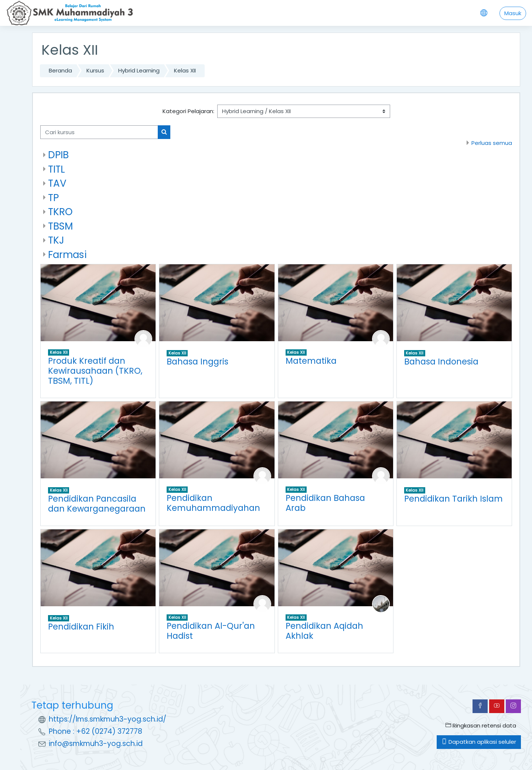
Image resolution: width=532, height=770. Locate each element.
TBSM (60, 226)
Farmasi (67, 255)
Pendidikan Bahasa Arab (325, 503)
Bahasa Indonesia (441, 362)
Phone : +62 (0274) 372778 (96, 731)
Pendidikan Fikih (81, 627)
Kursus (95, 70)
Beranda (60, 70)
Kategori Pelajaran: (188, 111)
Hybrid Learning (139, 70)
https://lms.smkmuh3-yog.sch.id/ (108, 719)
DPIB (58, 155)
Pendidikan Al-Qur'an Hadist (211, 631)
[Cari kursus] (99, 132)
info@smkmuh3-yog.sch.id (96, 744)
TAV (57, 183)
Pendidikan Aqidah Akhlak (324, 631)
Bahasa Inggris (197, 362)
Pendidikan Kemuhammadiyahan (213, 503)
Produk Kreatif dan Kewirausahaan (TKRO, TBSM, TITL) (95, 371)
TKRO (60, 212)
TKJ (56, 240)
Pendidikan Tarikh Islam (453, 499)
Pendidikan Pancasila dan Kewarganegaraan (97, 504)
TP (53, 198)
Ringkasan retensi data (481, 725)
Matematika (311, 361)
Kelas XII (185, 70)
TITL (57, 169)
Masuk (513, 13)
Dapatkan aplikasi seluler (479, 742)
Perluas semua (492, 143)
